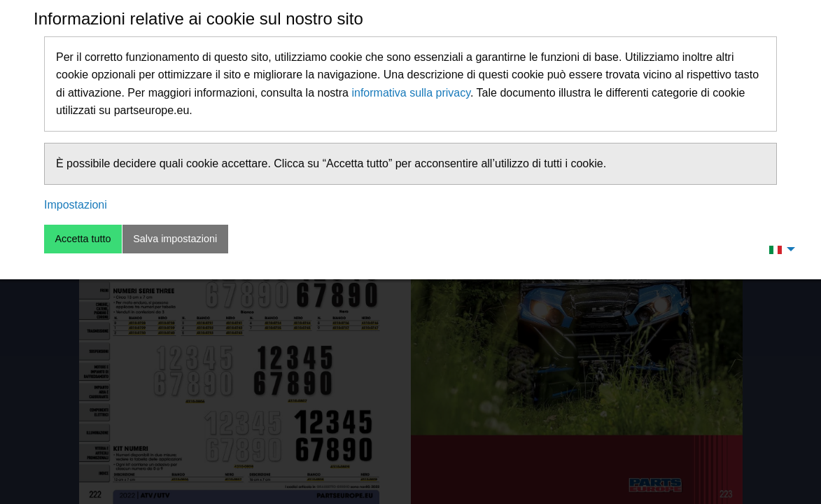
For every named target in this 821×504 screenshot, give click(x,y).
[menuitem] (778, 249)
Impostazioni (76, 205)
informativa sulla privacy (411, 93)
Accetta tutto (83, 239)
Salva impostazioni (175, 239)
